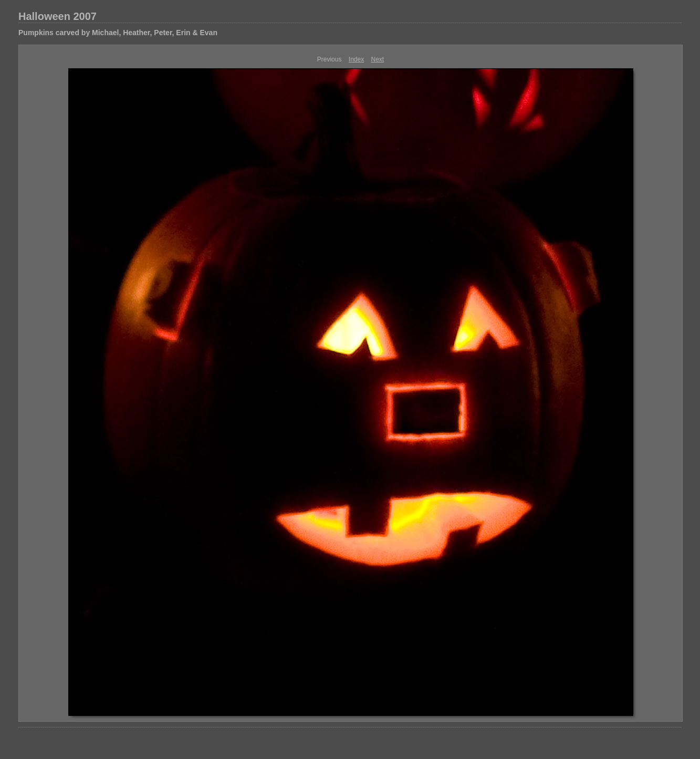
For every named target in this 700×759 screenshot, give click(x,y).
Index (356, 59)
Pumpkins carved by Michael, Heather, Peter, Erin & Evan (118, 33)
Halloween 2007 (58, 16)
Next (378, 59)
